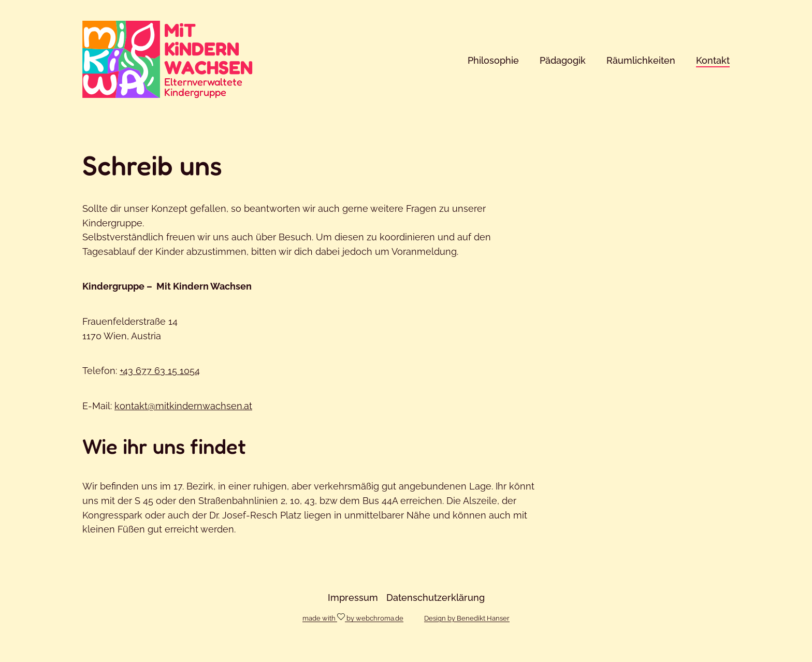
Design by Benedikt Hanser (467, 618)
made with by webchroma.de (353, 617)
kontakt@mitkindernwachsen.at (183, 406)
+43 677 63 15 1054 (160, 371)
